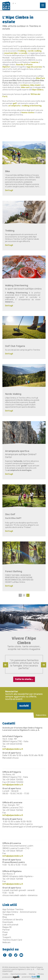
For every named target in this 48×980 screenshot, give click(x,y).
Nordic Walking (13, 394)
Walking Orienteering (17, 285)
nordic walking (35, 51)
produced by (11, 977)
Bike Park (40, 78)
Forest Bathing (14, 571)
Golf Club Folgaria (15, 346)
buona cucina (28, 113)
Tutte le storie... (24, 679)
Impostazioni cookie (18, 974)
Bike (7, 171)
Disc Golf (10, 514)
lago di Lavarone (34, 67)
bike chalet (35, 85)
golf (15, 103)
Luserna (34, 62)
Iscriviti (24, 706)
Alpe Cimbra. (38, 90)
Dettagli (9, 190)
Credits (5, 974)
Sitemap (32, 974)
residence (25, 85)
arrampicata (14, 106)
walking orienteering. (32, 106)
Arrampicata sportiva (17, 451)
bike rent (25, 87)
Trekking (10, 231)
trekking (22, 51)
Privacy (41, 974)
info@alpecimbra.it (13, 749)
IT (13, 3)
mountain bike (11, 53)
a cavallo (23, 53)
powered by (31, 977)
